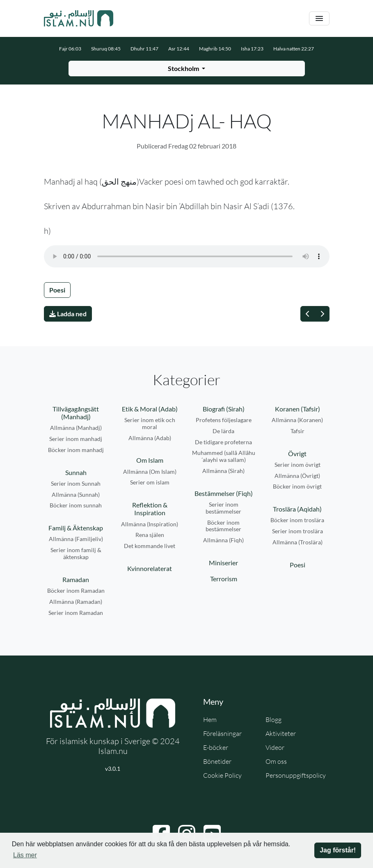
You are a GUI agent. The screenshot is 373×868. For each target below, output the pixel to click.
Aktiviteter (281, 733)
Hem (210, 720)
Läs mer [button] (25, 855)
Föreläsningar (222, 733)
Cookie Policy (222, 775)
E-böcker (216, 747)
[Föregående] (308, 314)
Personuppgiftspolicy (296, 775)
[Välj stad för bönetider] (187, 69)
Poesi (57, 290)
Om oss (276, 761)
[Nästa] (322, 314)
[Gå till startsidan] (79, 18)
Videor (275, 747)
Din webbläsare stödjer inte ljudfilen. (187, 256)
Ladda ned (68, 314)
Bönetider (217, 761)
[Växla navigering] (319, 19)
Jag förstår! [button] (338, 850)
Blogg (273, 720)
